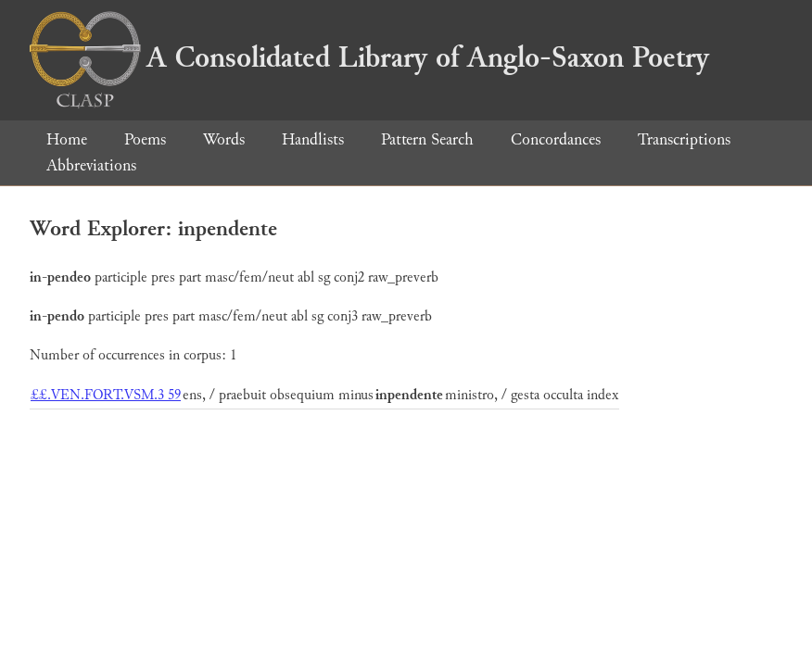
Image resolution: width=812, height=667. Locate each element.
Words (224, 139)
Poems (145, 139)
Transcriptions (684, 139)
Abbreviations (91, 165)
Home (67, 139)
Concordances (556, 139)
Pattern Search (427, 139)
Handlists (313, 139)
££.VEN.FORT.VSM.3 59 (106, 395)
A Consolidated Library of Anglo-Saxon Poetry (369, 57)
